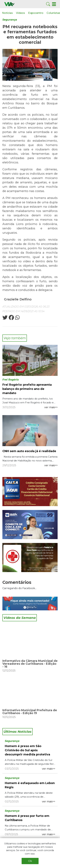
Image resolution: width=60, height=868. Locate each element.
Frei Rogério (11, 380)
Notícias (7, 13)
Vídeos (20, 13)
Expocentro (36, 13)
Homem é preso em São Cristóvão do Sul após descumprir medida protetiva (27, 750)
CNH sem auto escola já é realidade (29, 451)
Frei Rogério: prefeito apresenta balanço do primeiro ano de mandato (27, 389)
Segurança (10, 20)
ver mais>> (51, 407)
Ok (30, 861)
